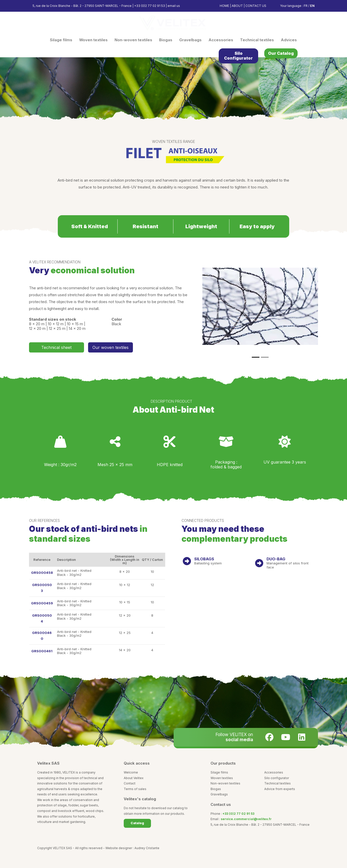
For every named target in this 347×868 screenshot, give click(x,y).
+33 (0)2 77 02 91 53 (150, 6)
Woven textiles (222, 778)
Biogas (216, 789)
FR (306, 6)
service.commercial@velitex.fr (246, 819)
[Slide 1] (256, 357)
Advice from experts (280, 789)
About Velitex (134, 778)
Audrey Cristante (147, 848)
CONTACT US (256, 6)
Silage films (219, 772)
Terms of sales (135, 789)
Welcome (131, 772)
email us (174, 6)
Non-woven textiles (225, 783)
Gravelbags (219, 794)
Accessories (274, 772)
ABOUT (237, 6)
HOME (224, 6)
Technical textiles (277, 783)
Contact (130, 783)
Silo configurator (277, 778)
